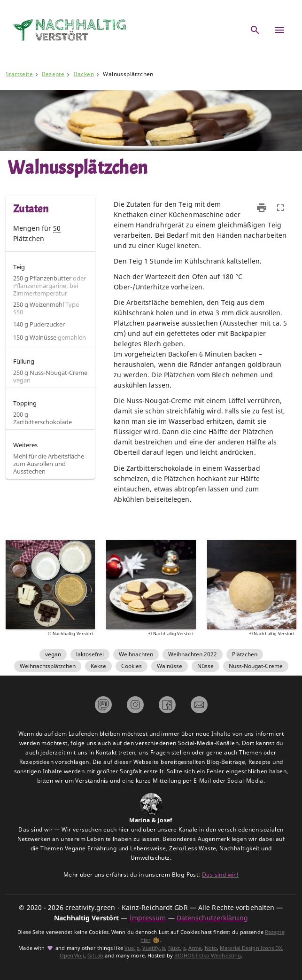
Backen (84, 74)
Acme (195, 948)
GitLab (96, 956)
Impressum (148, 918)
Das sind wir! (220, 875)
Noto (211, 948)
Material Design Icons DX (251, 948)
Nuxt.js (177, 948)
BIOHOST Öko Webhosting (208, 956)
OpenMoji (72, 956)
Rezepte (53, 74)
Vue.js (132, 948)
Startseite (19, 74)
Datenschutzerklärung (212, 918)
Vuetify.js (154, 948)
